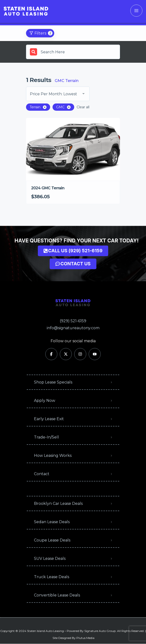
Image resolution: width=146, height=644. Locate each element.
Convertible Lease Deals (57, 595)
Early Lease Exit (49, 419)
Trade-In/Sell (46, 437)
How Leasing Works (53, 456)
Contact (42, 474)
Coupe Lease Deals (52, 540)
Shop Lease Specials (53, 382)
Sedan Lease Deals (52, 522)
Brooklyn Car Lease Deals (58, 504)
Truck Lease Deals (52, 577)
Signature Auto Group (100, 631)
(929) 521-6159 (73, 321)
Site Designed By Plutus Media (73, 638)
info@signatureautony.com (73, 328)
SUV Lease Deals (50, 558)
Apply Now (45, 401)
